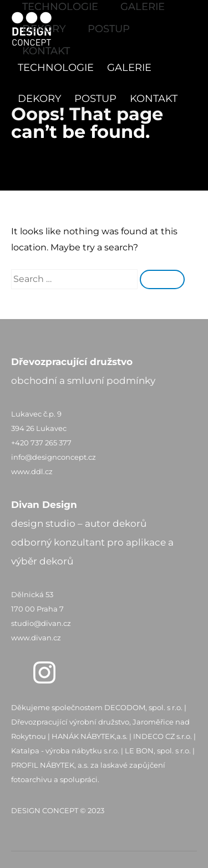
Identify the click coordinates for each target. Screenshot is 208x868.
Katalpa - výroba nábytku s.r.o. (65, 751)
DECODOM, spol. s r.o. (143, 707)
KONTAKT (154, 99)
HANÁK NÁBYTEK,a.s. (90, 736)
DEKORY (39, 99)
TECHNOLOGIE (56, 68)
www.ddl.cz (32, 471)
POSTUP (95, 99)
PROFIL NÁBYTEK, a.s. (50, 765)
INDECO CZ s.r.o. (163, 736)
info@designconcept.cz (54, 457)
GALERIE (129, 68)
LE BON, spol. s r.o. (158, 751)
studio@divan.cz (41, 623)
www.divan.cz (36, 638)
